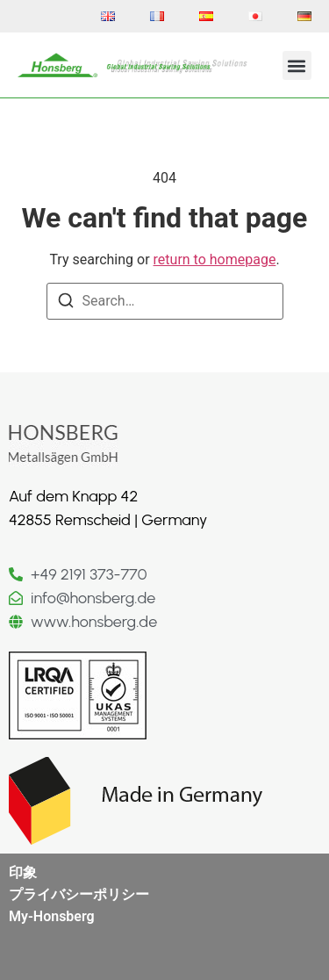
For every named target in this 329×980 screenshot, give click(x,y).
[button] (297, 65)
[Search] (66, 303)
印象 (23, 872)
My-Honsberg (52, 916)
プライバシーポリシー (79, 894)
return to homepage (215, 259)
